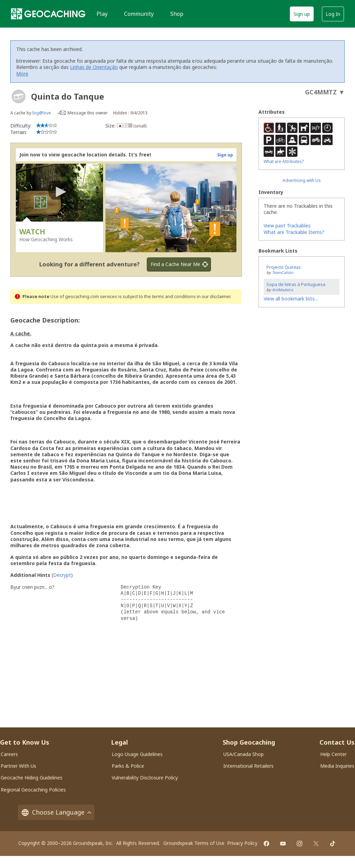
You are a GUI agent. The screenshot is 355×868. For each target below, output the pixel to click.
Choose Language (56, 812)
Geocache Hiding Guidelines (32, 778)
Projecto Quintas (284, 267)
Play (102, 14)
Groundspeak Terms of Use (194, 843)
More (22, 74)
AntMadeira (282, 290)
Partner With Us (18, 766)
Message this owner (88, 113)
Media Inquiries (337, 766)
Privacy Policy (242, 843)
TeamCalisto (283, 272)
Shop (177, 14)
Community (139, 14)
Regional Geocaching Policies (33, 790)
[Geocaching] (48, 14)
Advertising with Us (302, 180)
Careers (9, 754)
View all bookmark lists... (291, 299)
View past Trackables (287, 226)
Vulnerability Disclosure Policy (145, 778)
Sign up (302, 14)
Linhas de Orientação (94, 67)
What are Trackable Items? (294, 232)
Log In (333, 14)
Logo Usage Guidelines (137, 754)
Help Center (333, 754)
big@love (42, 113)
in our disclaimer (214, 297)
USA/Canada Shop (244, 754)
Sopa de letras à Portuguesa (296, 284)
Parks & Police (128, 766)
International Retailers (248, 766)
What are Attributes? (284, 161)
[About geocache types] (19, 96)
